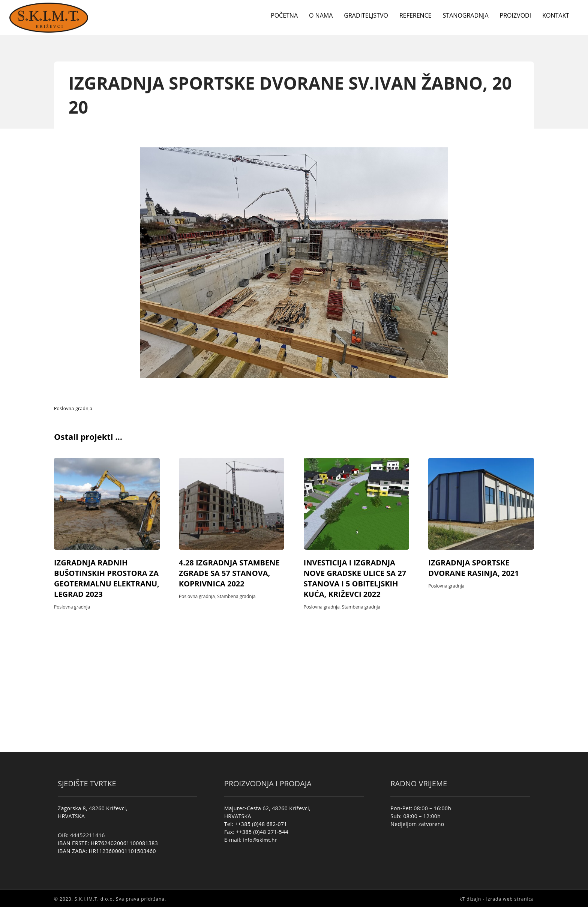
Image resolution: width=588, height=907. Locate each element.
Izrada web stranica (510, 899)
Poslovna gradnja (73, 409)
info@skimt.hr (260, 840)
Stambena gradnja (236, 596)
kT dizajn (470, 899)
